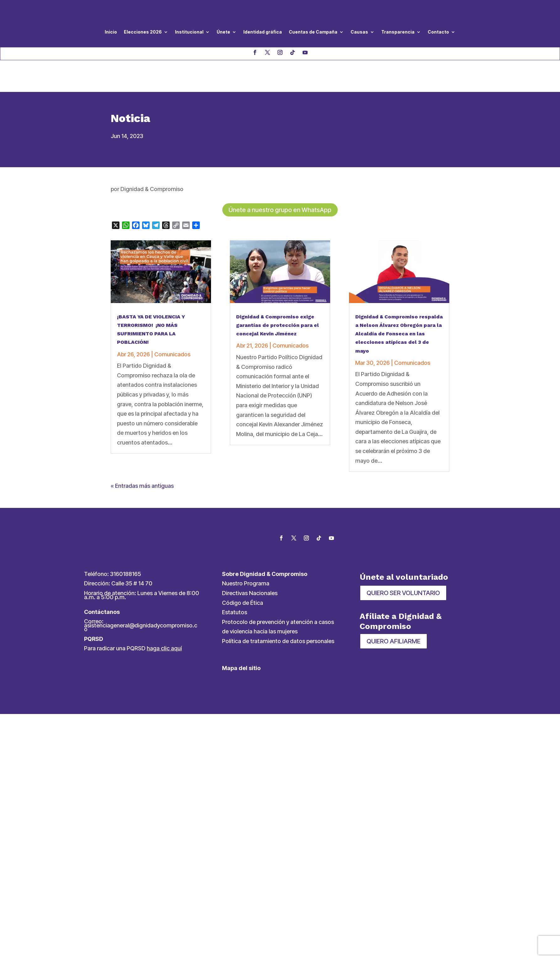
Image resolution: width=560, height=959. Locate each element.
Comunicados (172, 324)
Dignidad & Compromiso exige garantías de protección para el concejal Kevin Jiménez (277, 295)
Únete (223, 32)
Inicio (111, 32)
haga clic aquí (164, 618)
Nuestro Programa (246, 554)
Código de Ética (243, 573)
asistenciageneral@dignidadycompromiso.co (141, 597)
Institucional (189, 32)
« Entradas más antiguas (142, 456)
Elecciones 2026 (143, 32)
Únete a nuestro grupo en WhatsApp (280, 180)
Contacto (438, 32)
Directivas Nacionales (250, 563)
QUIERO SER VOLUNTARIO (403, 563)
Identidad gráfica (263, 32)
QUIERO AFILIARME (394, 611)
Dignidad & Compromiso (152, 159)
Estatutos (235, 582)
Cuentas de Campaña (313, 32)
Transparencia (398, 32)
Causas (359, 32)
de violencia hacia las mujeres (260, 602)
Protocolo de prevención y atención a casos (278, 592)
